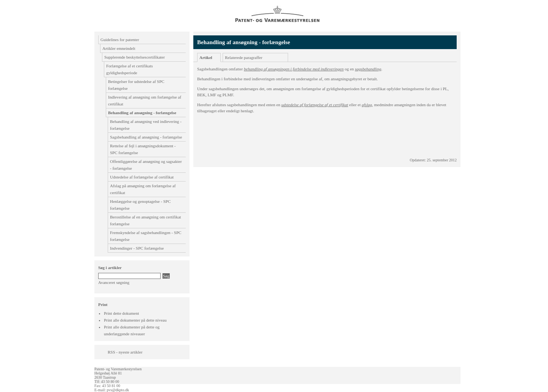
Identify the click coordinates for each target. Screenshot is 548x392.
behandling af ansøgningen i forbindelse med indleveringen (294, 69)
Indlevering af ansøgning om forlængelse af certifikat (145, 100)
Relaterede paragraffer (244, 57)
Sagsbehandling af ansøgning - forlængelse (146, 137)
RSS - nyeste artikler (125, 352)
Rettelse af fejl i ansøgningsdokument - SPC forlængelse (143, 149)
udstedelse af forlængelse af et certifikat (315, 105)
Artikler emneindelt (119, 48)
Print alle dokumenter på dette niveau (135, 320)
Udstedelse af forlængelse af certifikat (142, 177)
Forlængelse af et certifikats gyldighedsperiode (130, 69)
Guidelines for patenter (120, 40)
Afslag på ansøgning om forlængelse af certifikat (143, 189)
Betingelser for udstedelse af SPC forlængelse (136, 85)
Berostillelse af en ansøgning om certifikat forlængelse (146, 220)
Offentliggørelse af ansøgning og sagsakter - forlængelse (146, 165)
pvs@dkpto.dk (118, 390)
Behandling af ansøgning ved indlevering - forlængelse (146, 125)
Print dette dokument (121, 313)
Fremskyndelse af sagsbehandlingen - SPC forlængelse (146, 236)
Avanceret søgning (114, 282)
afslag (367, 105)
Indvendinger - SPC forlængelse (137, 248)
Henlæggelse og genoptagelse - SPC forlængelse (140, 205)
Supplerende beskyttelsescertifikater (135, 57)
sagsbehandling (368, 69)
